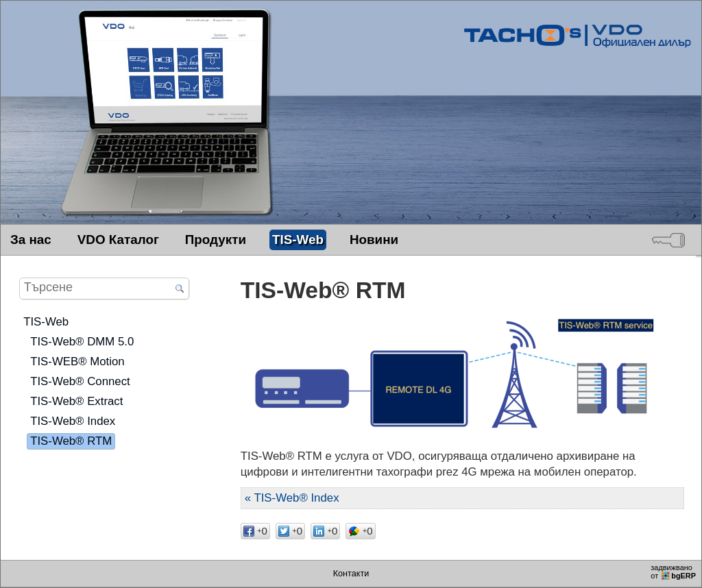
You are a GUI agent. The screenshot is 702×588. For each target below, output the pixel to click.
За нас (31, 240)
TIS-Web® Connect (80, 381)
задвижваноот (674, 572)
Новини (374, 240)
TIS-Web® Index (73, 421)
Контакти (351, 574)
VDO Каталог (118, 240)
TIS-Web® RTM (71, 441)
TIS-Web (298, 240)
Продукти (216, 240)
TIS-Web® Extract (76, 401)
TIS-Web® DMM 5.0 (82, 342)
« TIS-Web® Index (292, 498)
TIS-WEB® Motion (77, 362)
